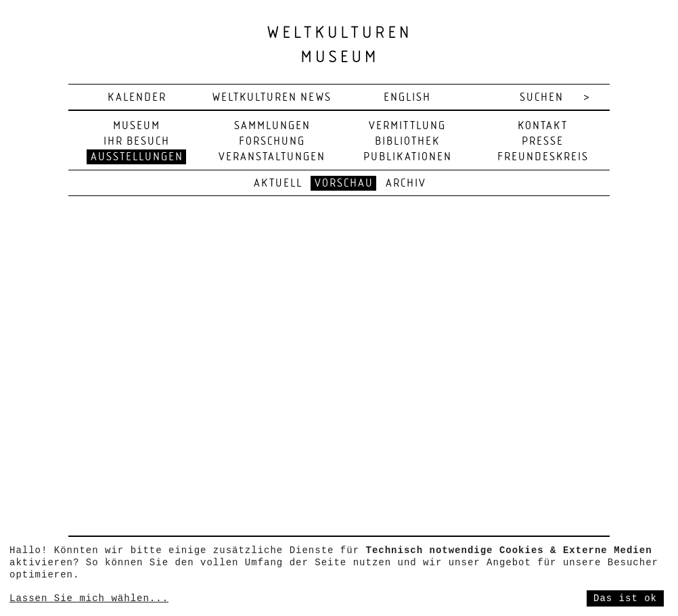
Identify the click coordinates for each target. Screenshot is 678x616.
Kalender (137, 98)
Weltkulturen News (272, 98)
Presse (543, 142)
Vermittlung (407, 126)
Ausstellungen (137, 157)
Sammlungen (272, 126)
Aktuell (278, 184)
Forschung (272, 142)
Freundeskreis (543, 157)
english (407, 98)
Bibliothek (407, 142)
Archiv (406, 184)
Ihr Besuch (137, 142)
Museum (137, 126)
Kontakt (543, 126)
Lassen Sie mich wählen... (89, 598)
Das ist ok (625, 598)
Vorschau (344, 184)
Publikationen (408, 157)
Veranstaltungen (272, 157)
